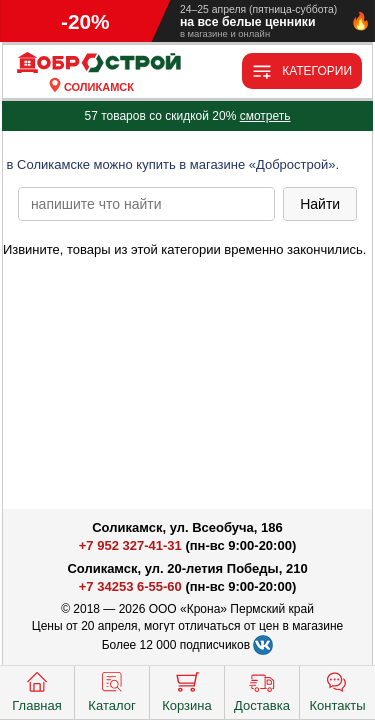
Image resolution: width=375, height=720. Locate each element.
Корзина (187, 690)
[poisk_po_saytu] (146, 204)
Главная (36, 690)
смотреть (265, 116)
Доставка (262, 690)
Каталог (111, 690)
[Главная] (99, 63)
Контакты (337, 690)
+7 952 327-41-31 (130, 545)
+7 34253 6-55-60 (130, 586)
